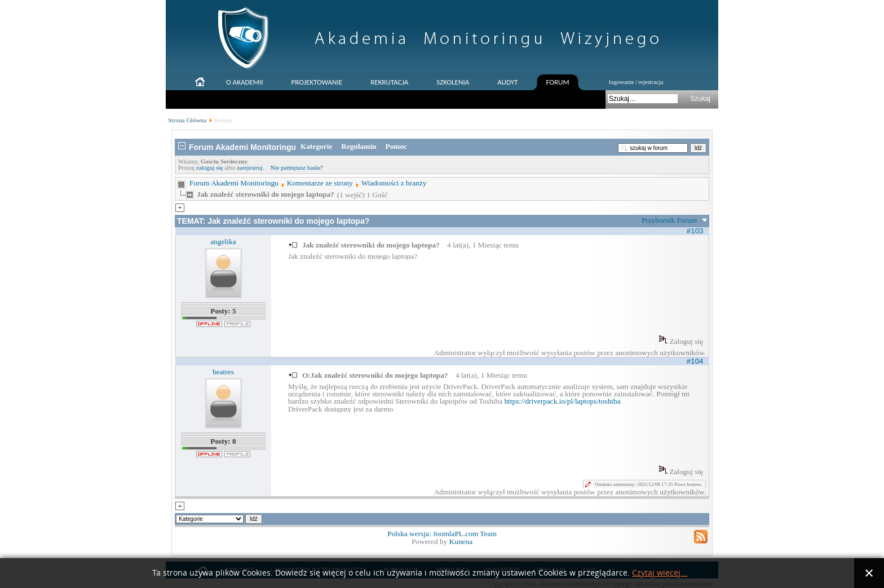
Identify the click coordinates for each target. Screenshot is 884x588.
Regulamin (359, 146)
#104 (695, 361)
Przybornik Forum (669, 220)
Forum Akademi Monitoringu (234, 183)
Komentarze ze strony (320, 183)
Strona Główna (187, 120)
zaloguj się (209, 167)
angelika (223, 242)
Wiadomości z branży (394, 183)
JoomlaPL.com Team (465, 534)
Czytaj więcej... (660, 573)
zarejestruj (250, 167)
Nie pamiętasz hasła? (296, 167)
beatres (223, 372)
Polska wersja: (410, 534)
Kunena (461, 541)
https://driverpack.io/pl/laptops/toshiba (562, 401)
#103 (695, 231)
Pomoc (397, 146)
